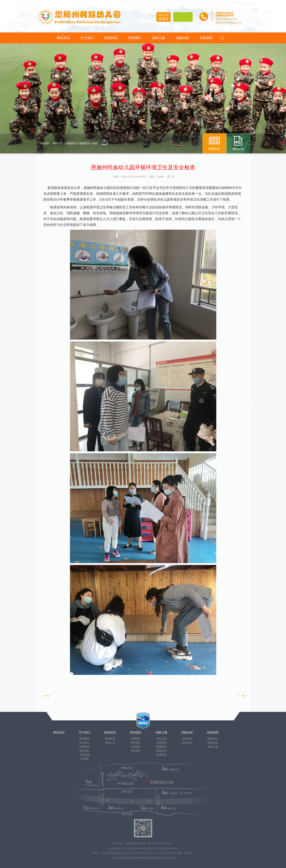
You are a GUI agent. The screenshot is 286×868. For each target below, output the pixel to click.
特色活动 (161, 739)
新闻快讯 (71, 143)
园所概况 (85, 739)
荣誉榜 (85, 759)
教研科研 (161, 747)
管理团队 (136, 739)
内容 (95, 143)
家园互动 (161, 751)
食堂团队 (136, 751)
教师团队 (136, 743)
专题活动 (187, 739)
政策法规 (187, 743)
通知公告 (110, 743)
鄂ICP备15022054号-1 (161, 843)
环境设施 (85, 755)
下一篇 (241, 696)
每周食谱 (213, 743)
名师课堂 (161, 743)
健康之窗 (213, 747)
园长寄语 (85, 743)
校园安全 (213, 739)
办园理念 (85, 747)
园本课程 (85, 751)
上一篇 (45, 696)
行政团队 (136, 747)
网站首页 (58, 143)
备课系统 (161, 755)
